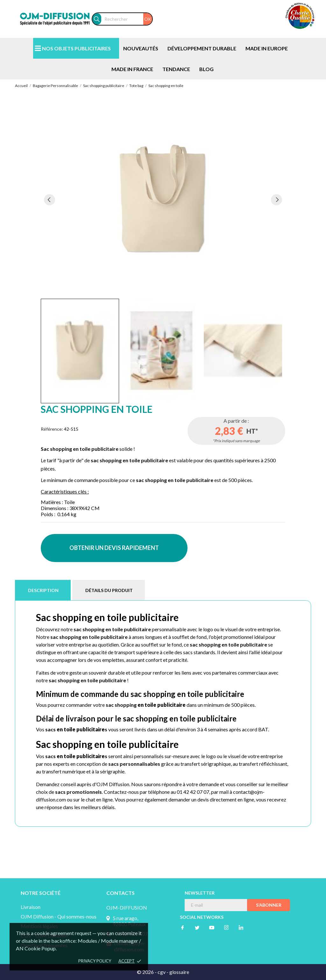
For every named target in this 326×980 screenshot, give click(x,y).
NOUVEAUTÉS (141, 48)
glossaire (179, 972)
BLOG (206, 69)
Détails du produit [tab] (109, 590)
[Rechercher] (127, 19)
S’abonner (269, 905)
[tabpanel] (163, 199)
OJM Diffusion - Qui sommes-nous (59, 916)
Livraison (31, 907)
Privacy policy (95, 961)
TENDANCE (176, 69)
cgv (162, 972)
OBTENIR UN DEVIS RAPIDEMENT (114, 548)
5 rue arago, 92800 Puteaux (129, 921)
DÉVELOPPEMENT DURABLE (202, 48)
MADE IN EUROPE (267, 48)
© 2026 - (147, 972)
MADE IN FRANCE (132, 69)
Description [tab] (43, 590)
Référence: (52, 429)
